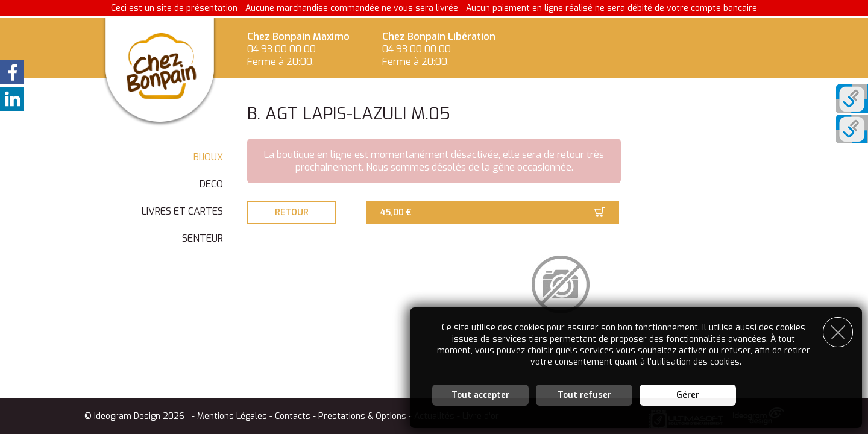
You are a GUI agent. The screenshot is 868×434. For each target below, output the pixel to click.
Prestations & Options (362, 416)
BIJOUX (208, 157)
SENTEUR (203, 238)
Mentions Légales (232, 416)
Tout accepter (480, 395)
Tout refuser (584, 395)
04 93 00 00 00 (281, 49)
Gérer (688, 395)
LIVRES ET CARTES (182, 211)
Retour (292, 212)
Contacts (293, 416)
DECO (211, 184)
